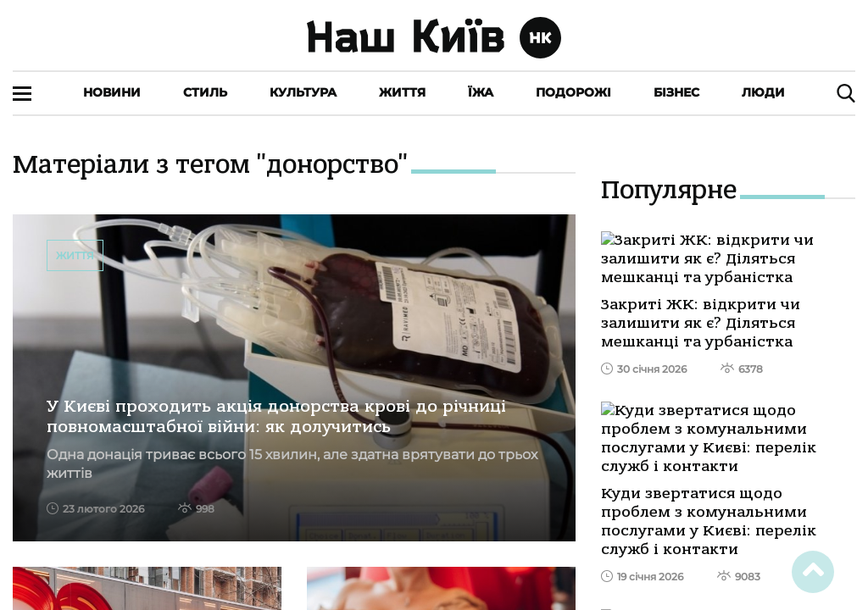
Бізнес (676, 92)
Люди (763, 92)
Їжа (481, 92)
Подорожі (573, 92)
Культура (303, 92)
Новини (112, 92)
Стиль (205, 92)
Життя (402, 92)
